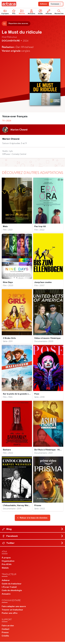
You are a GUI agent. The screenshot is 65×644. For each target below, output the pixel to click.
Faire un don (8, 628)
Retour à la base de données (32, 520)
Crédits (5, 638)
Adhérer (43, 4)
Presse (5, 635)
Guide (40, 12)
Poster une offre (10, 615)
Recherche (59, 12)
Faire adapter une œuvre (14, 609)
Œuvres (22, 12)
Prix (14, 12)
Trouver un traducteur (12, 612)
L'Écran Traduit (9, 589)
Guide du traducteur (12, 586)
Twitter (33, 545)
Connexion (56, 4)
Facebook (33, 538)
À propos (5, 12)
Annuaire (31, 12)
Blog (33, 531)
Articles (49, 12)
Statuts (5, 570)
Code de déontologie (12, 593)
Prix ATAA (7, 566)
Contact (6, 631)
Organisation (8, 563)
